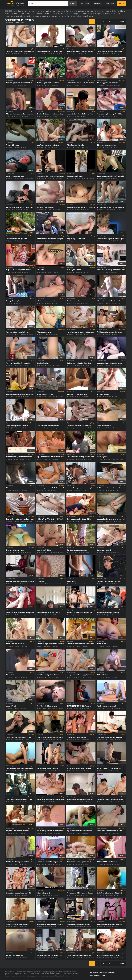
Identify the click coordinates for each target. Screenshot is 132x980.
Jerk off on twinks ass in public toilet (109, 893)
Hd (120, 241)
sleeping (98, 14)
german (10, 16)
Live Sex (121, 4)
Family (110, 490)
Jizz (16, 552)
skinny (84, 14)
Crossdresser (78, 615)
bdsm (47, 14)
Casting (19, 740)
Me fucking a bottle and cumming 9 (109, 768)
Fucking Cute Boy (103, 394)
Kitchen (48, 927)
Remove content (95, 975)
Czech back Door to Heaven (15, 644)
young (40, 11)
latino (114, 11)
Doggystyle (58, 179)
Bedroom (20, 615)
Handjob (27, 428)
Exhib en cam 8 (102, 644)
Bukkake (108, 958)
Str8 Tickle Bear (103, 675)
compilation (77, 16)
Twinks (118, 85)
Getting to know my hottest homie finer (20, 207)
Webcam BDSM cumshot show (107, 862)
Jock (84, 802)
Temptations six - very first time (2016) (19, 800)
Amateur (71, 116)
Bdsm (70, 85)
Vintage (56, 303)
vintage (106, 11)
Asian (76, 54)
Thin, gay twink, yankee (44, 332)
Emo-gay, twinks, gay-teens (15, 550)
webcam (81, 11)
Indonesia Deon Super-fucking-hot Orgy (80, 114)
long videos (110, 4)
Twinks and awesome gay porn (16, 239)
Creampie (25, 365)
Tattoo (26, 771)
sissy (54, 14)
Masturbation (18, 802)
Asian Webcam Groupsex (75, 176)
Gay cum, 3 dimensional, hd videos (18, 831)
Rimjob (22, 552)
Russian (85, 864)
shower (61, 14)
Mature (10, 303)
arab (68, 14)
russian (29, 14)
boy (91, 14)
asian (26, 11)
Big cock (119, 210)
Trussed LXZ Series (12, 145)
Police (121, 958)
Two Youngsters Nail (74, 301)
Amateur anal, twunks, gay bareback (79, 862)
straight (76, 14)
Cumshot (110, 85)
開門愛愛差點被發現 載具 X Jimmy (79, 706)
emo (9, 14)
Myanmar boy (11, 488)
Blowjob (56, 54)
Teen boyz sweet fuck (74, 270)
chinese (122, 11)
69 (9, 927)
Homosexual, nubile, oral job (77, 737)
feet (67, 11)
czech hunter (89, 16)
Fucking (78, 490)
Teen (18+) (116, 303)
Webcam (57, 677)
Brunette (57, 210)
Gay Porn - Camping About (45, 207)
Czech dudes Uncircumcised (107, 706)
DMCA (103, 975)
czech (37, 16)
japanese (54, 16)
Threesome (54, 459)
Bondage (86, 740)
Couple (87, 365)
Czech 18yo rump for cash (15, 176)
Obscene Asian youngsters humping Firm (81, 488)
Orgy (115, 958)
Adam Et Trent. (11, 706)
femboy (18, 11)
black (99, 11)
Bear (29, 459)
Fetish (77, 85)
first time (38, 14)
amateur (45, 16)
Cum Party (40, 270)
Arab (106, 272)
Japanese (87, 708)
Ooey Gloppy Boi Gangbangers (47, 706)
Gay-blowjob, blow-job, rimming (108, 613)
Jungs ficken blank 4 (104, 550)
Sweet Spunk (71, 581)
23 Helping (40, 581)
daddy (61, 11)
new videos (98, 4)
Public (56, 147)
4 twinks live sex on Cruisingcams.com (49, 862)
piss (62, 16)
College (26, 740)
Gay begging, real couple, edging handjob (20, 394)
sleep (22, 14)
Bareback (47, 54)
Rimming (11, 771)
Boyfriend (108, 334)
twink (47, 11)
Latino (49, 147)
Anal (40, 54)
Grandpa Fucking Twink (14, 301)
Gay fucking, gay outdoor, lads (77, 550)
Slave (55, 927)
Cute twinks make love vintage (47, 301)
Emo (109, 179)
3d (9, 459)
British (26, 116)
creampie (19, 16)
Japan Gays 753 (103, 457)
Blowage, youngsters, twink (106, 145)
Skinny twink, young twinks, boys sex (79, 768)
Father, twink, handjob (44, 893)
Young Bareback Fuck (104, 426)
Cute (109, 241)
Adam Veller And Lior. (44, 550)
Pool (109, 303)
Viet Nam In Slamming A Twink (77, 394)
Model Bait (10, 675)
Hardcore (86, 490)
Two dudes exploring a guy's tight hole (110, 114)
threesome (109, 14)
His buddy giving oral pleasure (107, 83)
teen (33, 11)
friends (118, 14)
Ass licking (17, 116)
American (41, 334)
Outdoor (56, 85)
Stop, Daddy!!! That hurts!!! (76, 239)
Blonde (49, 210)
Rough (19, 272)
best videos (85, 4)
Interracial (81, 677)
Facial (46, 459)
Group (48, 85)
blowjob (29, 16)
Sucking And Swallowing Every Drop (79, 363)
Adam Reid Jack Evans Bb (75, 145)
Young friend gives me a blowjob (17, 426)
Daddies (28, 615)
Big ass (25, 147)
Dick (62, 54)
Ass (23, 179)
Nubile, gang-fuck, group (45, 394)
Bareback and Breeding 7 (15, 955)
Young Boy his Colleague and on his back (111, 270)
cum (15, 14)
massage (90, 11)
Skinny (84, 85)
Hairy (60, 740)
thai (68, 16)
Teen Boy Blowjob (43, 363)
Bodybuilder (56, 241)
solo (54, 11)
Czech (85, 428)
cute (73, 11)
